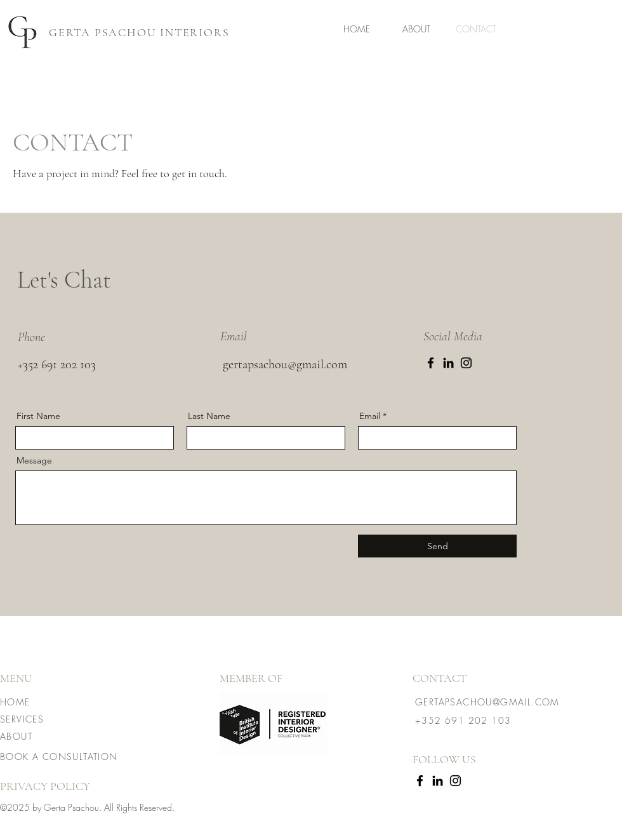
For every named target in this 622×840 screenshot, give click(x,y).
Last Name (209, 416)
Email (370, 416)
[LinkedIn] (448, 363)
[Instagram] (466, 363)
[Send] (437, 546)
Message (34, 460)
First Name (38, 416)
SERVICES (22, 719)
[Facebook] (431, 363)
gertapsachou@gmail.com (285, 364)
